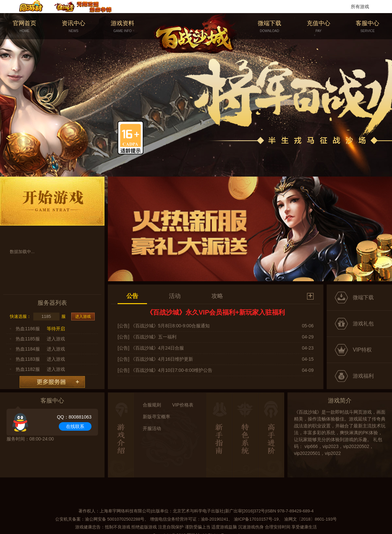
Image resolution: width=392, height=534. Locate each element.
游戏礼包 (363, 324)
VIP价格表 (183, 405)
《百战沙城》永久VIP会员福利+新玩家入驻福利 (216, 312)
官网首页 (24, 27)
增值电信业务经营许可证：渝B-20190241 (189, 519)
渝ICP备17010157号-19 (256, 519)
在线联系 (75, 426)
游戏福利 (363, 376)
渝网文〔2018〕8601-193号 (311, 519)
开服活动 (152, 428)
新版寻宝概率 (156, 417)
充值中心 (318, 27)
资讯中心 (73, 27)
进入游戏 (83, 317)
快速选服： (20, 316)
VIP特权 (362, 350)
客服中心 (367, 27)
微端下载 (269, 27)
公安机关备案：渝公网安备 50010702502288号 (100, 519)
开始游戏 (52, 201)
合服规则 (152, 405)
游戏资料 (122, 27)
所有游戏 (360, 7)
